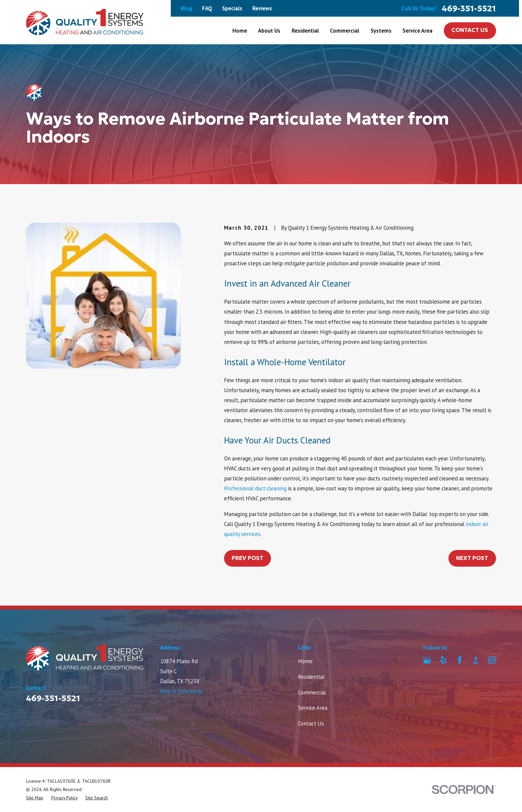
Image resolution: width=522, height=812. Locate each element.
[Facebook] (460, 660)
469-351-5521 (469, 8)
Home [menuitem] (240, 31)
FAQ (207, 8)
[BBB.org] (476, 660)
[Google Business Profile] (427, 660)
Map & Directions (181, 691)
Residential (311, 677)
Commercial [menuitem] (345, 31)
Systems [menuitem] (381, 31)
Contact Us (470, 30)
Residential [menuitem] (305, 31)
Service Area (313, 708)
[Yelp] (443, 660)
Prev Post (248, 558)
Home (305, 661)
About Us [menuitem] (269, 31)
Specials (232, 8)
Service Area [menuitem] (417, 31)
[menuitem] (35, 798)
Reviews (262, 8)
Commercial (312, 692)
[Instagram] (492, 660)
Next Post (472, 558)
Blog (186, 8)
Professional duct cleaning (255, 488)
